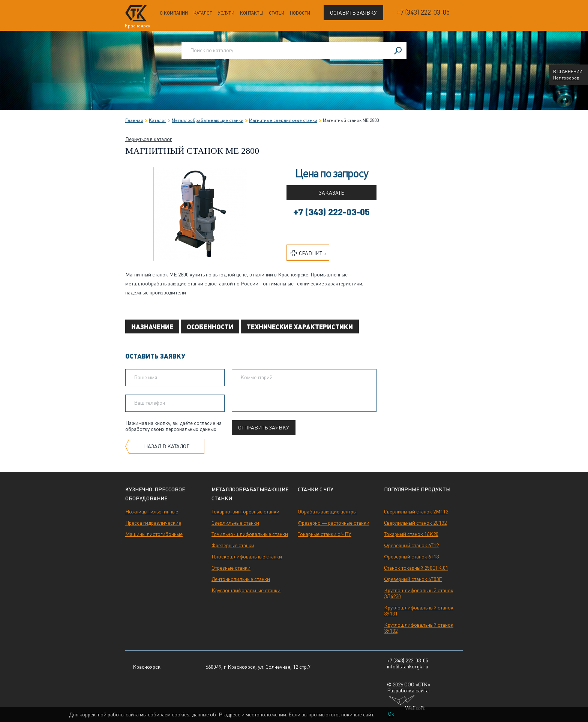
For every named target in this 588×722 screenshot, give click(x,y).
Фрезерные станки (233, 545)
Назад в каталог (167, 446)
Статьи (277, 13)
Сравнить (308, 253)
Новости (300, 13)
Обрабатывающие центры (327, 512)
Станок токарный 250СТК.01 (416, 568)
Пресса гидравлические (153, 523)
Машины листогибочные (154, 534)
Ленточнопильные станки (241, 579)
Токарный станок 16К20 (411, 534)
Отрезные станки (231, 568)
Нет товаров (566, 78)
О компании (174, 13)
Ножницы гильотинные (152, 512)
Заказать (331, 193)
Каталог (203, 13)
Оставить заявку (353, 13)
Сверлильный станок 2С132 (415, 523)
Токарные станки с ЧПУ (325, 534)
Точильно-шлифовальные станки (250, 534)
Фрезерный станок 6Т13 (411, 557)
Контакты (252, 13)
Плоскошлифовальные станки (247, 557)
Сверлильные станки (235, 523)
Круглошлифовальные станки (246, 590)
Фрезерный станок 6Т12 (411, 545)
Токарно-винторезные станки (245, 512)
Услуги (226, 13)
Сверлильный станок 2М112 (416, 512)
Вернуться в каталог (148, 139)
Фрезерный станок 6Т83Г (413, 579)
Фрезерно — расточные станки (334, 523)
